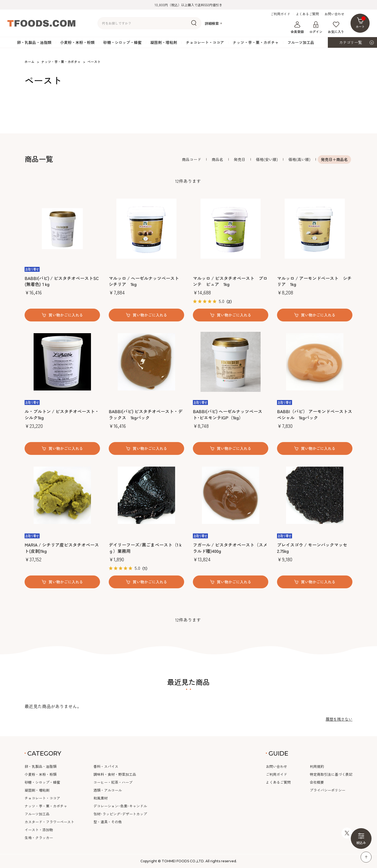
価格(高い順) (299, 159)
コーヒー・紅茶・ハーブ (113, 782)
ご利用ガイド (280, 14)
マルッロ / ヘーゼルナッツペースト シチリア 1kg (144, 281)
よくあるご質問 (307, 14)
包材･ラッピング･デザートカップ (120, 814)
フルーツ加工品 (301, 42)
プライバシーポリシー (328, 790)
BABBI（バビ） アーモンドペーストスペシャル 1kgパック (315, 414)
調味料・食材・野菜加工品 (115, 774)
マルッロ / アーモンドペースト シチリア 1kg (314, 281)
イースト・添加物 (39, 830)
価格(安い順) (267, 159)
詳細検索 (212, 23)
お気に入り (336, 28)
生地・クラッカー (39, 838)
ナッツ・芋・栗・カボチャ (256, 42)
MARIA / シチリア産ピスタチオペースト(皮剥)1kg (62, 548)
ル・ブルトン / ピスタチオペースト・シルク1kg (62, 414)
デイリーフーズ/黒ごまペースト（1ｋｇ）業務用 (146, 548)
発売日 (240, 159)
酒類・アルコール (108, 790)
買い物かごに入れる (66, 315)
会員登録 (297, 28)
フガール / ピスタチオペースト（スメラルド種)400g (230, 548)
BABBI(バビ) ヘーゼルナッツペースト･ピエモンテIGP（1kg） (228, 414)
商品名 (217, 159)
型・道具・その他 (108, 822)
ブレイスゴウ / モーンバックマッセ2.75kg (312, 548)
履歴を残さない (339, 719)
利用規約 (317, 766)
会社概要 (317, 782)
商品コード (192, 159)
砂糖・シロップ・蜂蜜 (122, 42)
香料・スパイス (106, 766)
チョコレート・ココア (205, 42)
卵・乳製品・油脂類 (34, 42)
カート (361, 23)
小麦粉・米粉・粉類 (77, 42)
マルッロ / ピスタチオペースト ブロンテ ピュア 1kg (230, 281)
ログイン (316, 28)
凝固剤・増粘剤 (164, 42)
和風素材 (101, 798)
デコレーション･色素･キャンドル (120, 806)
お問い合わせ (334, 14)
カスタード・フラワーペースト (49, 822)
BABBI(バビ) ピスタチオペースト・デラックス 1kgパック (146, 414)
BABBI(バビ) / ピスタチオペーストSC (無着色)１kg (62, 281)
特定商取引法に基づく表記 (331, 774)
